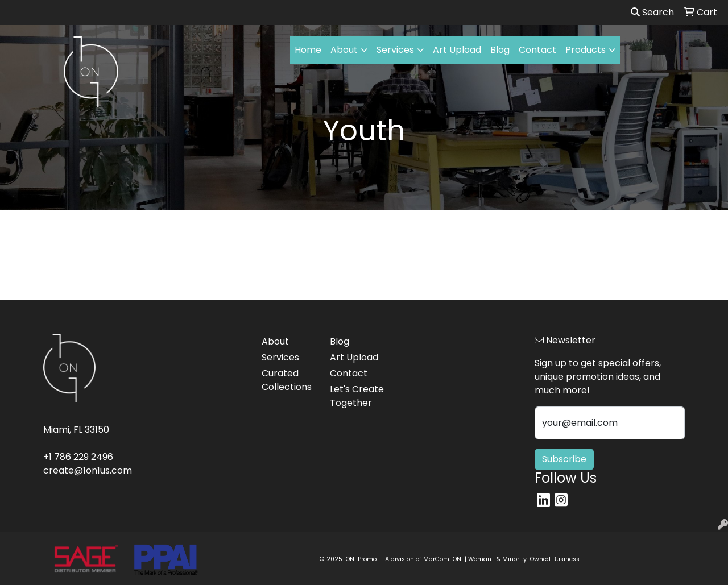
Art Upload (457, 50)
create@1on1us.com (88, 470)
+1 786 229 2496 (78, 457)
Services (395, 50)
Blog (500, 50)
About (344, 50)
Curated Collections (287, 380)
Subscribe (564, 459)
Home (308, 50)
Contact (537, 50)
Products (586, 50)
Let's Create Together (357, 396)
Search (652, 12)
